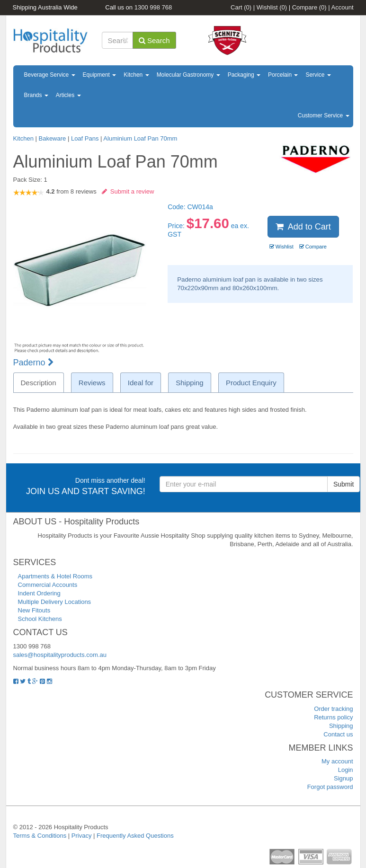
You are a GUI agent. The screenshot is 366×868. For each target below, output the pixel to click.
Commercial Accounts (48, 585)
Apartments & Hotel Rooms (55, 576)
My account (337, 761)
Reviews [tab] (92, 383)
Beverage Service (50, 75)
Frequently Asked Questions (135, 836)
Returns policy (333, 717)
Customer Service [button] (324, 115)
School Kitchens (40, 619)
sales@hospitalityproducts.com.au (60, 655)
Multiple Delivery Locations (55, 602)
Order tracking (333, 709)
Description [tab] (39, 383)
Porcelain (283, 75)
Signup (343, 778)
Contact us (338, 734)
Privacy (82, 836)
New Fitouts (34, 610)
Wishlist (272, 7)
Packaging (244, 75)
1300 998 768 (153, 7)
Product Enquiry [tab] (251, 383)
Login (346, 770)
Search (154, 40)
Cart (241, 7)
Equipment (100, 75)
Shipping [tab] (189, 383)
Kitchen (136, 75)
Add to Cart (303, 227)
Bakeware (53, 138)
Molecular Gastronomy (188, 75)
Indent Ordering (39, 593)
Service (318, 75)
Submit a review (128, 191)
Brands (36, 95)
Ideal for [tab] (141, 383)
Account (343, 7)
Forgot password (330, 787)
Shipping (341, 726)
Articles (68, 95)
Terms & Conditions (40, 836)
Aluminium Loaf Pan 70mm (140, 138)
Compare (309, 7)
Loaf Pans (85, 138)
